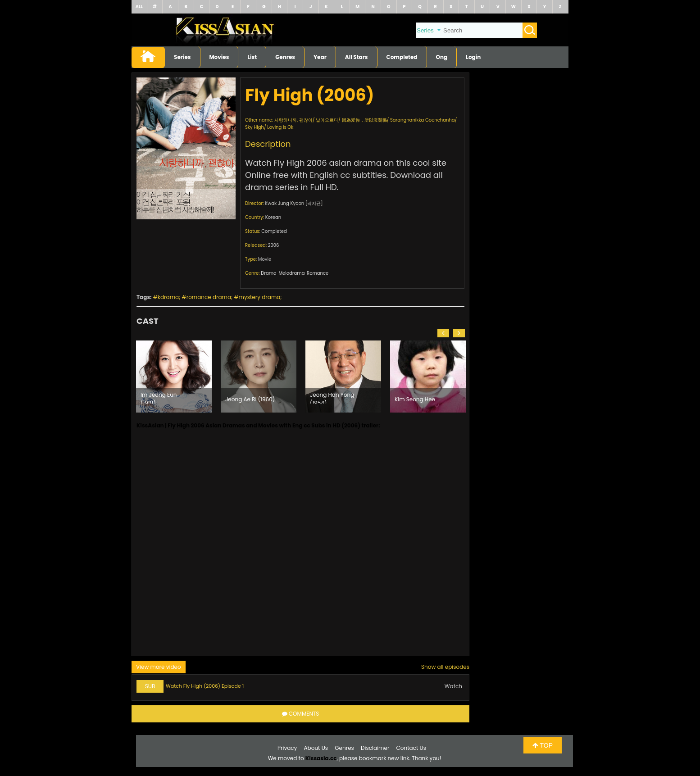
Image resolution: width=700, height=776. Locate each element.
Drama (269, 273)
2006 (274, 245)
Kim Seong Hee (415, 399)
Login (473, 57)
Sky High (255, 127)
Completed (402, 57)
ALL (139, 7)
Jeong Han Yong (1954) (332, 397)
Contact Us (411, 748)
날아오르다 (327, 120)
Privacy (287, 748)
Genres (285, 57)
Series (182, 57)
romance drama (209, 297)
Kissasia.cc (321, 758)
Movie (265, 259)
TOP (543, 745)
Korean (273, 217)
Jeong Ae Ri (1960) (250, 399)
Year (320, 57)
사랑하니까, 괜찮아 (293, 120)
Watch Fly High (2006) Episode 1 (205, 686)
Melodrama (291, 273)
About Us (316, 748)
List (252, 57)
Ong (442, 57)
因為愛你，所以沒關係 (364, 120)
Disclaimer (375, 748)
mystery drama (260, 297)
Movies (219, 57)
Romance (318, 273)
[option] (174, 377)
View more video (159, 667)
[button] (443, 333)
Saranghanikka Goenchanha (423, 120)
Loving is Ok (280, 127)
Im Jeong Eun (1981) (159, 397)
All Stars (357, 57)
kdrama (168, 297)
